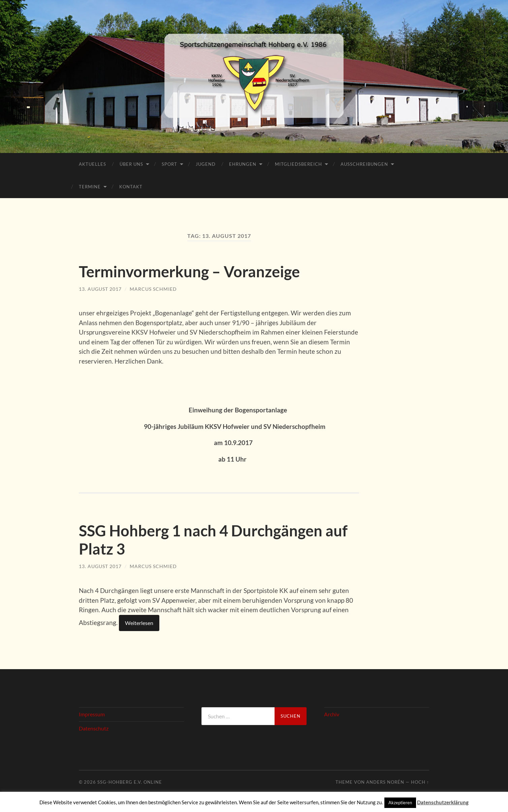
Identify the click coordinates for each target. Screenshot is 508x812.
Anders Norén (385, 781)
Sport (169, 164)
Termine (90, 187)
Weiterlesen (139, 622)
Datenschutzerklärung (443, 802)
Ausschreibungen (364, 164)
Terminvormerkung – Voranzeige (189, 272)
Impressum (92, 713)
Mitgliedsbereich (298, 164)
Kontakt (131, 187)
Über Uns (131, 164)
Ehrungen (243, 164)
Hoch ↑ (420, 781)
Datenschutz (94, 727)
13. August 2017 (100, 289)
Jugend (206, 164)
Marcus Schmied (153, 289)
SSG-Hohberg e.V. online (130, 781)
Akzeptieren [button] (400, 803)
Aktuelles (92, 164)
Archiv (332, 713)
